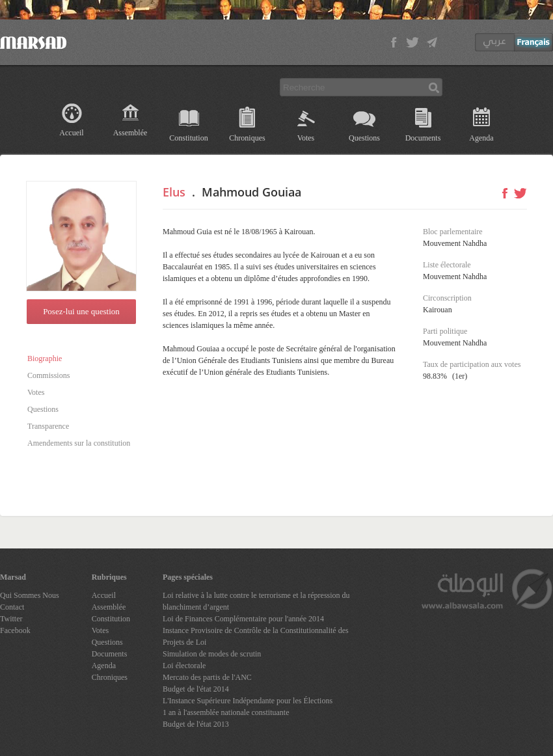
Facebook (15, 630)
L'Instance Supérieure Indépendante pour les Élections (248, 701)
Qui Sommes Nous (30, 595)
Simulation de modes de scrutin (212, 654)
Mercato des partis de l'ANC (207, 677)
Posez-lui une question (81, 311)
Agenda (481, 138)
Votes (306, 138)
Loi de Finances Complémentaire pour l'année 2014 (243, 619)
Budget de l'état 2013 (196, 724)
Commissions (48, 375)
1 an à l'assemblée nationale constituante (226, 712)
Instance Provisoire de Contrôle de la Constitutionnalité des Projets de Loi (256, 636)
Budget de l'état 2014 (196, 689)
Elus (174, 192)
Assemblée (130, 133)
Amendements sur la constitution (79, 443)
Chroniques (247, 138)
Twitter (11, 619)
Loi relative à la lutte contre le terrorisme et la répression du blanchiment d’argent (256, 601)
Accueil (71, 133)
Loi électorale (184, 666)
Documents (423, 138)
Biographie (45, 358)
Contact (12, 607)
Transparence (48, 426)
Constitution (188, 138)
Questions (364, 138)
